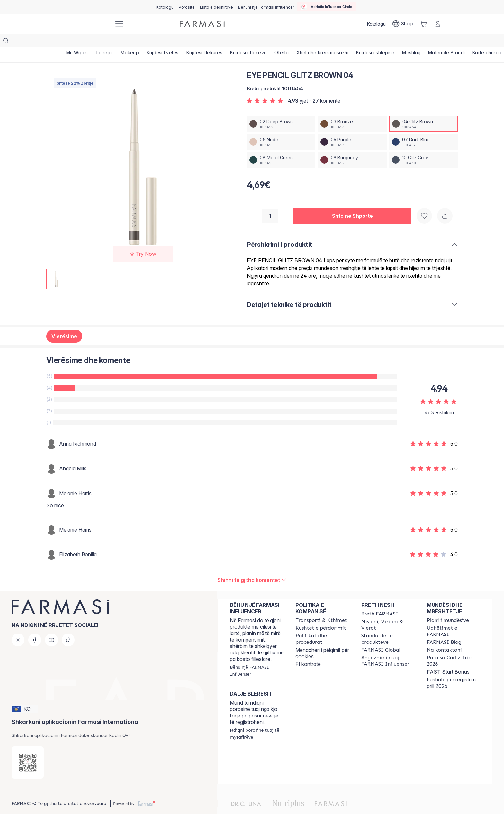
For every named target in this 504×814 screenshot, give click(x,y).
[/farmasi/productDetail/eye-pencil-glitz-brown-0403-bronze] (352, 111)
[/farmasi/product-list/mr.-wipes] (77, 42)
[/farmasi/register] (187, 7)
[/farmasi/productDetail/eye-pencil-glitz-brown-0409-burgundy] (352, 147)
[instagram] (18, 628)
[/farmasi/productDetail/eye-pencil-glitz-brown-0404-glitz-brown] (423, 111)
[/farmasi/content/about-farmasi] (380, 602)
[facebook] (35, 628)
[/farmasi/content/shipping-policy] (321, 608)
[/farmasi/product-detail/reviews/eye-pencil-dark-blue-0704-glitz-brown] (252, 568)
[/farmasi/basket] (424, 24)
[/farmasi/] (85, 24)
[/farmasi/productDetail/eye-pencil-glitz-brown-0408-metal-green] (281, 147)
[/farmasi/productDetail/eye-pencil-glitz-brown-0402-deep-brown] (281, 111)
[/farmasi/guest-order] (257, 721)
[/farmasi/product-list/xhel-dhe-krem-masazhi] (323, 42)
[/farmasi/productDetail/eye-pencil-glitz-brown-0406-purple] (352, 129)
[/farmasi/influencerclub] (326, 7)
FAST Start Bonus (448, 660)
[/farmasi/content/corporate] (381, 638)
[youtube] (51, 628)
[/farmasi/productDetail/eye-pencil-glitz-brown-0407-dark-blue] (423, 129)
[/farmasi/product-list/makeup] (130, 42)
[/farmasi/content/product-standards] (388, 627)
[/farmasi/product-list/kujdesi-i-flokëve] (248, 42)
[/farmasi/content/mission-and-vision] (388, 613)
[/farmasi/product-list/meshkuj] (411, 42)
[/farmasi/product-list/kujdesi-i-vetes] (163, 42)
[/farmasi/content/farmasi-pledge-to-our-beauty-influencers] (388, 649)
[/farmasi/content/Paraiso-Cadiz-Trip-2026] (454, 649)
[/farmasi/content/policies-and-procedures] (322, 627)
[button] (355, 203)
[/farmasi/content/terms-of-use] (321, 616)
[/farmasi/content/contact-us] (444, 638)
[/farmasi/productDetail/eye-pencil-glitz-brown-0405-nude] (281, 129)
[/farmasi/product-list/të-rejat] (104, 42)
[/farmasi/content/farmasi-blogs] (444, 630)
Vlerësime (64, 324)
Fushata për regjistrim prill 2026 (451, 671)
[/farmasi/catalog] (165, 7)
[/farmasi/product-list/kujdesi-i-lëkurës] (204, 42)
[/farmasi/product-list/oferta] (282, 42)
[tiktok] (68, 628)
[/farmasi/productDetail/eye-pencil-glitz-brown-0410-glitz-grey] (423, 147)
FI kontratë (308, 652)
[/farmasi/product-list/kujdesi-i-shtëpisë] (375, 42)
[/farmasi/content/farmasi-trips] (454, 619)
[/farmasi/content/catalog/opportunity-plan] (448, 608)
